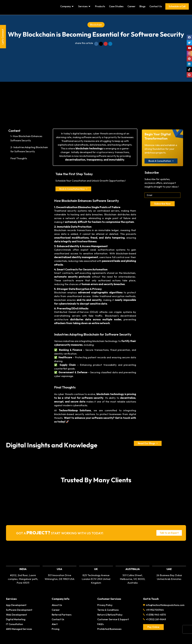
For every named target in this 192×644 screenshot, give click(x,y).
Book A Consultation (161, 161)
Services (85, 6)
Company (67, 6)
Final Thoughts (19, 158)
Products (100, 6)
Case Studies (116, 6)
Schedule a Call (177, 6)
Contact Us (156, 6)
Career (131, 6)
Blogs (142, 6)
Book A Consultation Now (75, 189)
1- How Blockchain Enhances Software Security (26, 138)
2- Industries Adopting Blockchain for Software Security (29, 149)
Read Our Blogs (148, 444)
